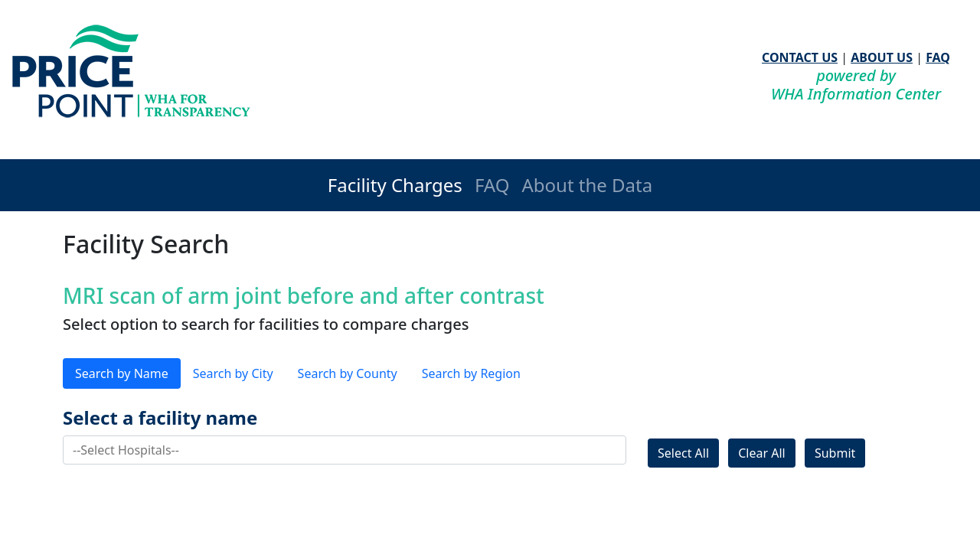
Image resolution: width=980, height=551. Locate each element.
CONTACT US (800, 57)
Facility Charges (395, 185)
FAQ (938, 57)
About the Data (587, 185)
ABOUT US (882, 57)
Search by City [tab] (233, 373)
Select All (683, 453)
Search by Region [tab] (471, 373)
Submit (835, 453)
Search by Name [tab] (122, 373)
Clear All (762, 453)
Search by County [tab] (348, 373)
